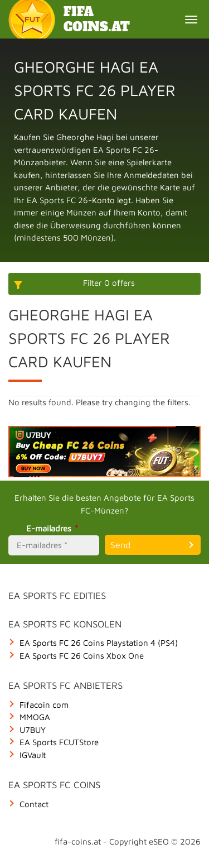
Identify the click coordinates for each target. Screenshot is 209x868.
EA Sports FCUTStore (59, 742)
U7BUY (33, 730)
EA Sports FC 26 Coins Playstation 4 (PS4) (99, 643)
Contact (34, 804)
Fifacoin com (44, 705)
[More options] (104, 284)
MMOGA (35, 717)
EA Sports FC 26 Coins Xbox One (82, 656)
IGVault (33, 755)
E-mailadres (54, 528)
